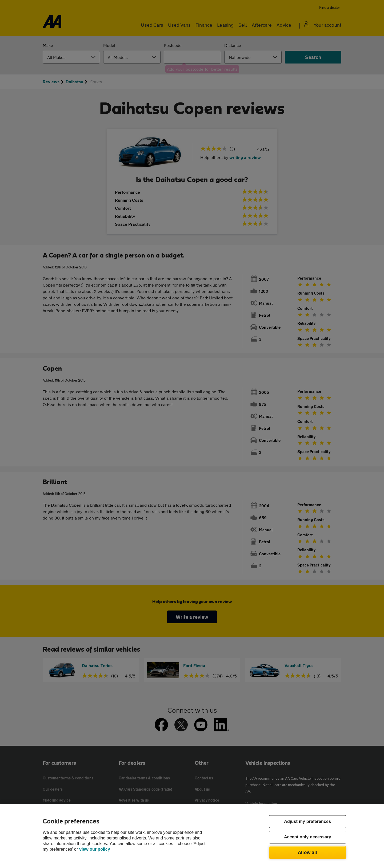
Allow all (308, 852)
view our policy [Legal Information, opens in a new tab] (95, 849)
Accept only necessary (308, 837)
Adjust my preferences (307, 822)
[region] (192, 836)
